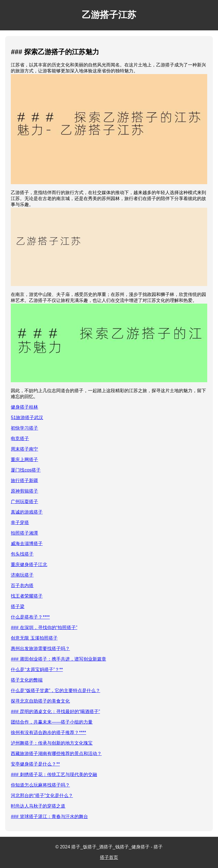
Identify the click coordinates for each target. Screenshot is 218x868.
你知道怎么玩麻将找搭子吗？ (40, 785)
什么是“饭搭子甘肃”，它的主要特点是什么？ (55, 691)
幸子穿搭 (20, 523)
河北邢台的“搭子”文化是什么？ (42, 796)
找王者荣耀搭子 (27, 596)
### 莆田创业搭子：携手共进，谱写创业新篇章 (58, 659)
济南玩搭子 (22, 575)
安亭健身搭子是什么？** (35, 764)
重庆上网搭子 (24, 460)
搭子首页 (109, 857)
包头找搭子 (22, 554)
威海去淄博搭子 (27, 544)
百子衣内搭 (22, 586)
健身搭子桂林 (24, 407)
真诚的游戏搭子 (27, 512)
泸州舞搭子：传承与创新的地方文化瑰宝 (52, 743)
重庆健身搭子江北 (29, 565)
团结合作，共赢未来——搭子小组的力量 (52, 722)
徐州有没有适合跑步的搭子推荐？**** (48, 733)
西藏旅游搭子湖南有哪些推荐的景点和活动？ (56, 754)
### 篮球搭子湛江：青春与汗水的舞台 (49, 816)
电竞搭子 (20, 439)
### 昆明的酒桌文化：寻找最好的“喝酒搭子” (55, 712)
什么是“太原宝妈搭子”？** (37, 670)
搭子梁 (18, 607)
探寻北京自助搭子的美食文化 (40, 701)
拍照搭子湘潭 (24, 533)
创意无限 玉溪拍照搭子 (34, 638)
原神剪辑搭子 (24, 491)
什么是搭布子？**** (30, 617)
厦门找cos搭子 (26, 470)
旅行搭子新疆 (24, 481)
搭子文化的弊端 (27, 680)
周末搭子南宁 (24, 449)
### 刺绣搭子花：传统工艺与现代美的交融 (54, 775)
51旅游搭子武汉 (27, 418)
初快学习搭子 (24, 428)
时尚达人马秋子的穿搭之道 (38, 806)
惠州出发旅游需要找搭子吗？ (40, 649)
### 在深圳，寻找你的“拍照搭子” (44, 628)
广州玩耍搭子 (24, 502)
